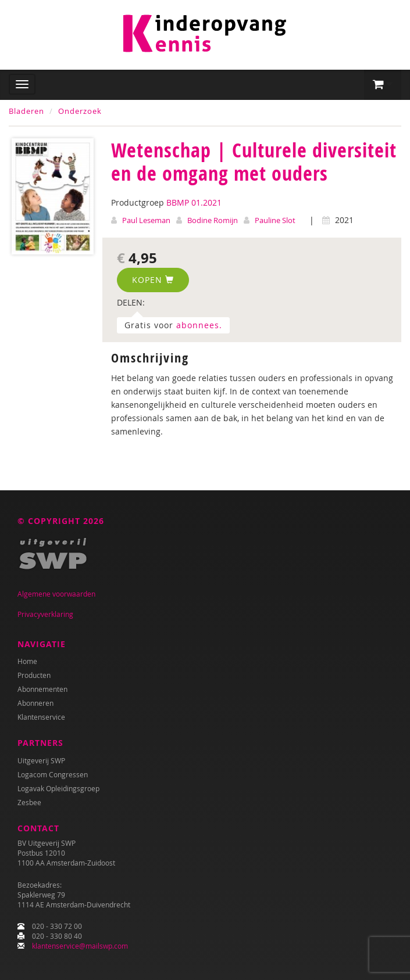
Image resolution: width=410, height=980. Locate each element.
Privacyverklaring (45, 614)
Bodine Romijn (213, 220)
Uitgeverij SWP (41, 760)
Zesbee (29, 802)
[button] (383, 85)
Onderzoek (80, 111)
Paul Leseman (146, 220)
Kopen (153, 280)
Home (27, 661)
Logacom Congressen (53, 774)
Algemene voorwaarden (56, 594)
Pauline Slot (275, 220)
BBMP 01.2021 (194, 202)
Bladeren (26, 111)
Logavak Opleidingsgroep (58, 788)
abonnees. (199, 325)
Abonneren (35, 703)
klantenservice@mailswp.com (80, 946)
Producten (34, 675)
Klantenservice (41, 717)
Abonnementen (42, 689)
